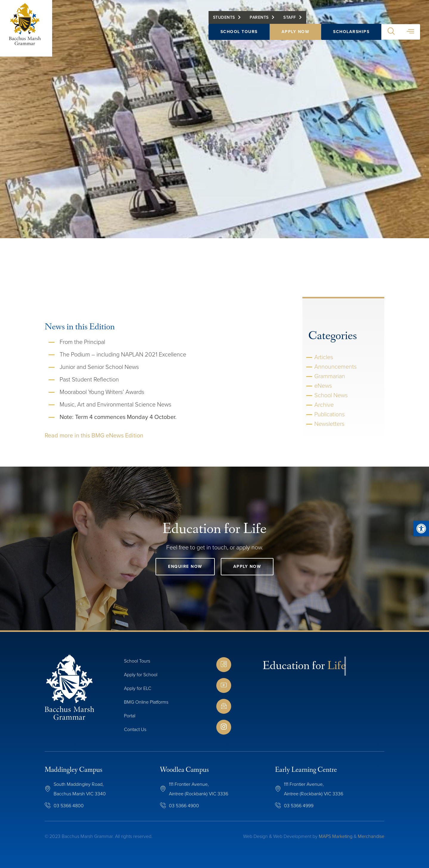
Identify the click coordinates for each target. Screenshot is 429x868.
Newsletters (329, 424)
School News (331, 395)
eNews (323, 386)
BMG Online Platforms (146, 702)
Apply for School (141, 675)
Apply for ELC (138, 688)
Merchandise (371, 836)
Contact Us (135, 729)
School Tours (239, 34)
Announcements (335, 367)
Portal (130, 716)
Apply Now (296, 34)
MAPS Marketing (336, 836)
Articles (324, 357)
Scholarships (351, 34)
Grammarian (330, 376)
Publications (329, 414)
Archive (324, 405)
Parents (259, 20)
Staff (290, 20)
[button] (391, 35)
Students (224, 20)
